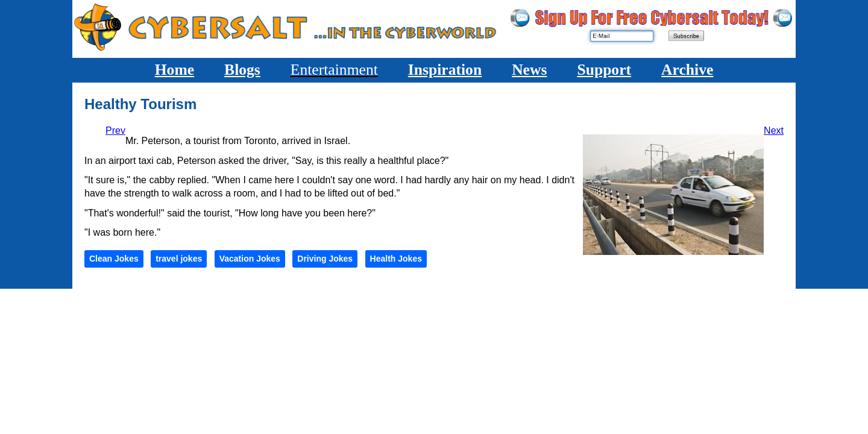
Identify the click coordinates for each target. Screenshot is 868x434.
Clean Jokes (114, 259)
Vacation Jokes (250, 259)
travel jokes (179, 259)
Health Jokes (396, 259)
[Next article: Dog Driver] (774, 131)
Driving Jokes (325, 259)
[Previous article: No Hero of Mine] (115, 131)
